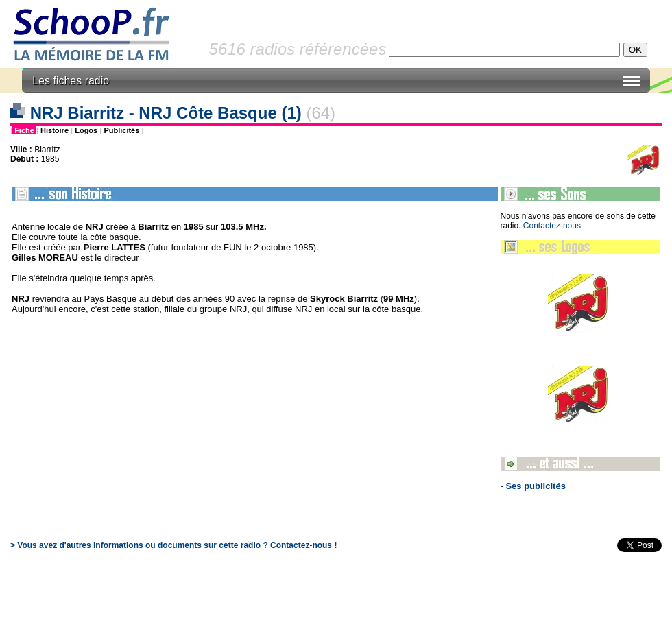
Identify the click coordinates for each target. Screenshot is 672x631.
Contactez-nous (552, 226)
